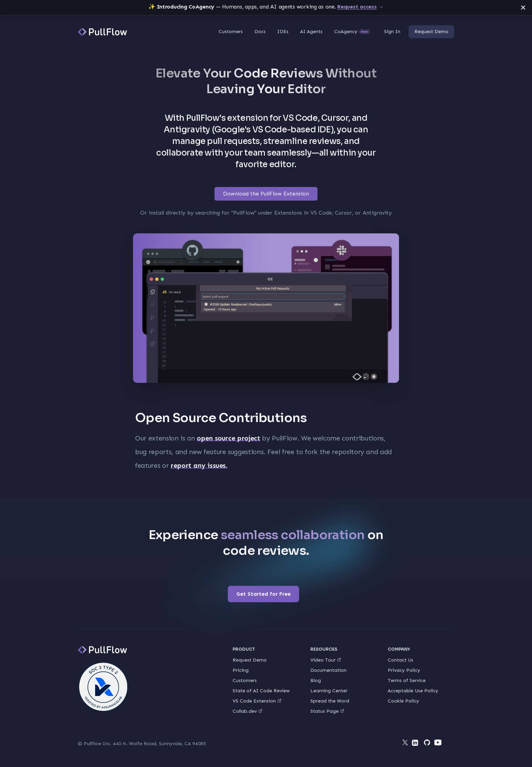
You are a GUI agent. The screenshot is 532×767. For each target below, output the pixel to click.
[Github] (427, 742)
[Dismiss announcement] (523, 8)
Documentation (328, 670)
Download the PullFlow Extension (266, 194)
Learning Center (329, 691)
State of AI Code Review (261, 691)
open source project (228, 438)
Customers (231, 32)
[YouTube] (438, 742)
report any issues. (199, 465)
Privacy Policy (404, 670)
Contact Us (401, 660)
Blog (316, 681)
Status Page (327, 711)
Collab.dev (247, 711)
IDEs (283, 32)
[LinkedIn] (416, 744)
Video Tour (326, 660)
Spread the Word (330, 701)
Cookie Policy (403, 701)
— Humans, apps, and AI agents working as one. (266, 7)
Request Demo (431, 32)
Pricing (241, 670)
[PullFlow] (102, 32)
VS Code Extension (257, 701)
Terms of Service (407, 681)
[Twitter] (405, 742)
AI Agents (311, 32)
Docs (260, 32)
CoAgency (352, 32)
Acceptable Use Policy (413, 691)
